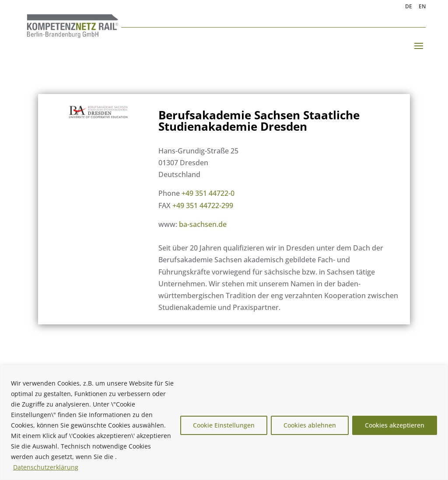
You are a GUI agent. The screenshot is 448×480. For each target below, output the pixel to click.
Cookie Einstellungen (224, 425)
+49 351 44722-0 (208, 193)
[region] (224, 423)
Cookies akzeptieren (395, 425)
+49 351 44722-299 (203, 205)
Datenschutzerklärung (46, 467)
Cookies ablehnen (310, 425)
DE (409, 7)
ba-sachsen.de (203, 224)
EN (422, 7)
